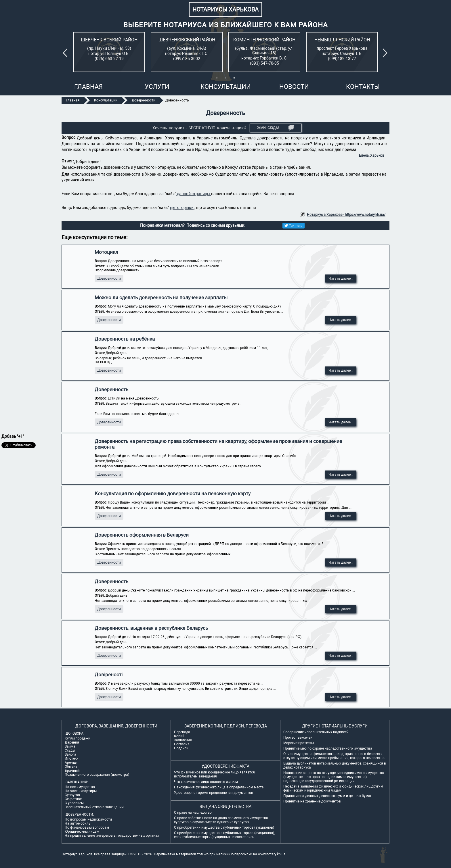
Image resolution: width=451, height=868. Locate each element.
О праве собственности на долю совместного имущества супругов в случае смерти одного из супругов (221, 820)
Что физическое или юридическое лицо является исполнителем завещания (214, 774)
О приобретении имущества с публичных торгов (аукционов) (224, 827)
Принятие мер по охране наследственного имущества (328, 748)
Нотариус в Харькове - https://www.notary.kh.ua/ (346, 215)
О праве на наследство (193, 813)
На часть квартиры (81, 791)
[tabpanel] (109, 52)
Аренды (71, 763)
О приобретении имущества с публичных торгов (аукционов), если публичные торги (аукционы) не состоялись (224, 835)
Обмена (71, 767)
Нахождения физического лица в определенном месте (219, 787)
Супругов (72, 795)
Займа (70, 746)
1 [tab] (217, 78)
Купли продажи (78, 738)
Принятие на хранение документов (312, 801)
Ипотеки (72, 758)
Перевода (182, 732)
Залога (70, 754)
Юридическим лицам (82, 831)
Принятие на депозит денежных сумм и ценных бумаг (327, 796)
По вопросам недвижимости (88, 819)
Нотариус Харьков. (77, 854)
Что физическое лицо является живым (206, 782)
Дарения (72, 742)
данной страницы (194, 194)
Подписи (181, 748)
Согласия (182, 744)
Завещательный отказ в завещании (94, 807)
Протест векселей (298, 738)
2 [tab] (225, 78)
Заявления (183, 740)
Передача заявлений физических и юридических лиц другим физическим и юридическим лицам (333, 788)
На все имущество (80, 787)
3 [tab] (234, 78)
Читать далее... (341, 279)
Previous (66, 53)
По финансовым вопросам (87, 827)
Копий (179, 736)
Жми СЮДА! (276, 128)
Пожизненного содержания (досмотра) (97, 775)
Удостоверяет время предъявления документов (214, 793)
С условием (74, 803)
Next (386, 53)
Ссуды (70, 750)
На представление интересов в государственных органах (112, 836)
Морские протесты (299, 743)
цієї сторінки (182, 208)
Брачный (72, 771)
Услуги (157, 87)
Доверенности (109, 279)
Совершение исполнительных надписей (316, 732)
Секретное (73, 799)
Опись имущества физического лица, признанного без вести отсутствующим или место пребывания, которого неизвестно (334, 756)
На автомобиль (78, 823)
